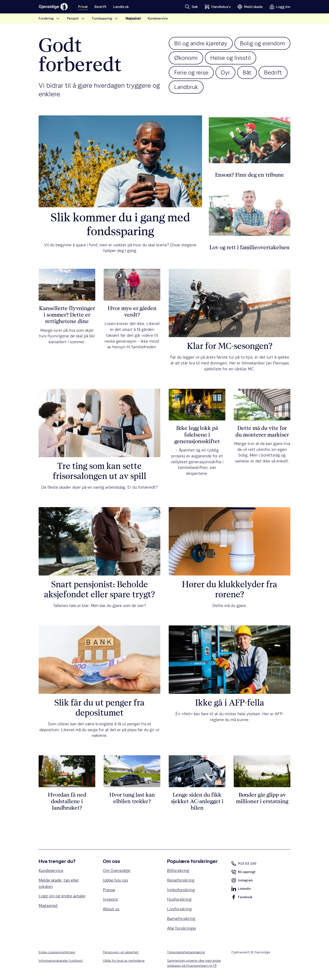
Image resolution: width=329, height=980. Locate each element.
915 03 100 (244, 864)
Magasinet (48, 906)
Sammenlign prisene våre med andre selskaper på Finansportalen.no (194, 963)
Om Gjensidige (117, 871)
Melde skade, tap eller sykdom (59, 883)
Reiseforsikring (181, 880)
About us (111, 909)
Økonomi (186, 58)
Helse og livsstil (230, 58)
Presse (109, 890)
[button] (191, 7)
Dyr (225, 72)
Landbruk (186, 87)
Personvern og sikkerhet (121, 952)
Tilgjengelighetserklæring (186, 952)
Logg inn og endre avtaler (62, 896)
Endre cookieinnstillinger (57, 952)
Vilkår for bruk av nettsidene (124, 961)
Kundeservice (51, 871)
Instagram (242, 881)
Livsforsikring (179, 909)
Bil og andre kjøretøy (201, 43)
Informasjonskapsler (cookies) (61, 961)
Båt (247, 72)
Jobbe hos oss (115, 880)
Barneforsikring (181, 919)
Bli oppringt (243, 873)
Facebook (242, 898)
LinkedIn (241, 890)
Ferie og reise (191, 72)
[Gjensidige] (53, 7)
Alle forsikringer (182, 928)
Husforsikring (179, 899)
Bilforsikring (178, 871)
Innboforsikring (181, 890)
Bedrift (273, 72)
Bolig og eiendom (262, 43)
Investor (110, 899)
